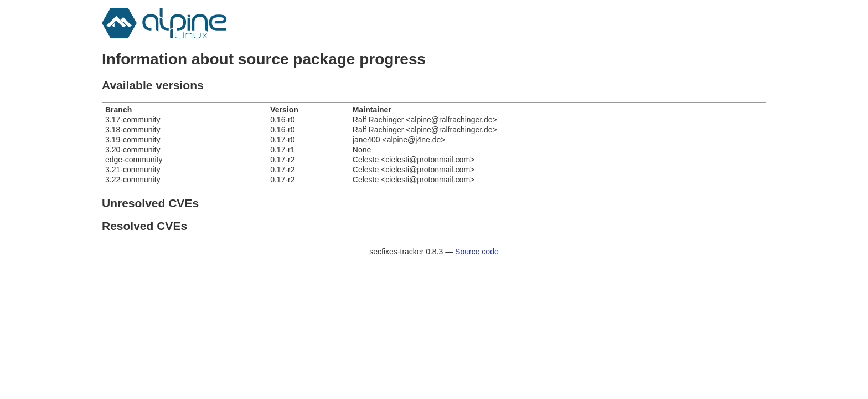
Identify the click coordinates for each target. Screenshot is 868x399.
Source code (477, 252)
